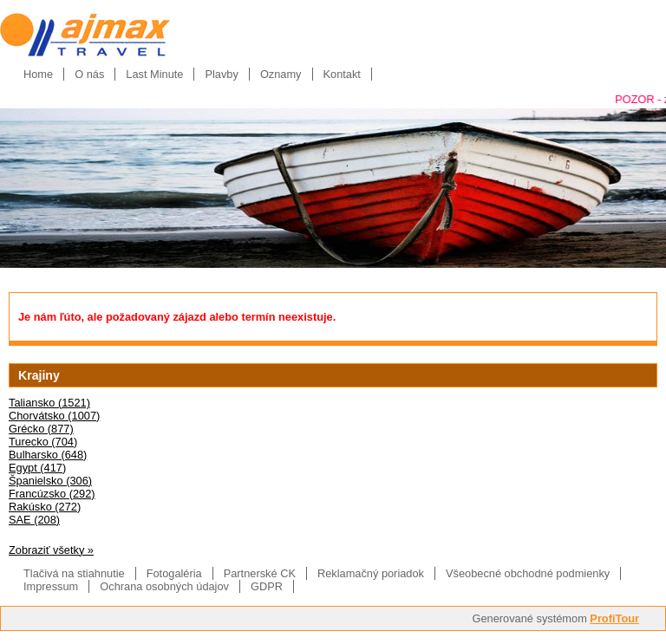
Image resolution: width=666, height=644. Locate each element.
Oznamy (281, 74)
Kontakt (342, 74)
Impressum (51, 586)
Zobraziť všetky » (51, 550)
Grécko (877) (41, 429)
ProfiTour (614, 618)
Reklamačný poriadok (371, 573)
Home (38, 74)
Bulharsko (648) (48, 455)
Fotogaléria (174, 573)
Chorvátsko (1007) (54, 416)
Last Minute (154, 74)
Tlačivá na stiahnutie (74, 573)
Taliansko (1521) (49, 403)
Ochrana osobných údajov (164, 586)
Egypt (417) (37, 468)
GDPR (267, 586)
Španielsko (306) (50, 481)
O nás (89, 74)
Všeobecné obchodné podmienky (528, 573)
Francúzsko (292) (52, 494)
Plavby (221, 74)
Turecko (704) (43, 442)
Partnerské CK (260, 573)
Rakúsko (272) (45, 507)
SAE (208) (34, 520)
